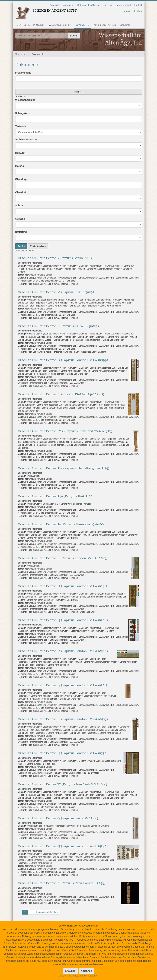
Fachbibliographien (104, 25)
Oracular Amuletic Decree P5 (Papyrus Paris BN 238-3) (59, 818)
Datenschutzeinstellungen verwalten (78, 976)
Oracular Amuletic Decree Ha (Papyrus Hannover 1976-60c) (62, 524)
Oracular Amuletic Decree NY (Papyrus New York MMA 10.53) (63, 784)
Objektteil (21, 192)
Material (20, 166)
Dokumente (82, 25)
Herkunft (20, 153)
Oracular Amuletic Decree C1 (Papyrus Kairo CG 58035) (58, 326)
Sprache (20, 219)
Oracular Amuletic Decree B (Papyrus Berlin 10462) (56, 258)
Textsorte (21, 126)
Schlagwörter (23, 113)
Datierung (21, 232)
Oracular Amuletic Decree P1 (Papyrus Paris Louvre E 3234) (62, 883)
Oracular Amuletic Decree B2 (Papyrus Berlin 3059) (56, 292)
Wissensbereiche (59, 25)
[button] (45, 25)
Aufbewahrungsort (26, 140)
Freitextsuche (23, 73)
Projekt (38, 25)
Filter (78, 92)
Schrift (19, 206)
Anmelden (55, 5)
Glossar (125, 25)
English (138, 11)
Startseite (23, 25)
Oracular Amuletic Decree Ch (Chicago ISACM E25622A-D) (61, 394)
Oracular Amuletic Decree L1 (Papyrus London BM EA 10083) (63, 558)
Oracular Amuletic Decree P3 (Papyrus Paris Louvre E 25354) (63, 846)
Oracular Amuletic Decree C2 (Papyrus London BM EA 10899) (63, 360)
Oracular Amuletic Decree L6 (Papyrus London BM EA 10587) (63, 719)
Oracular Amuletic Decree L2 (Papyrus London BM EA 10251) (62, 586)
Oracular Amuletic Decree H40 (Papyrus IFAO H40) (56, 496)
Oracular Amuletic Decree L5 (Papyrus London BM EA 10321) (62, 685)
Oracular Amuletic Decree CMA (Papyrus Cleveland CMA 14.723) (65, 431)
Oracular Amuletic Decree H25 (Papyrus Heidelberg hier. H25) (64, 468)
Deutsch (127, 11)
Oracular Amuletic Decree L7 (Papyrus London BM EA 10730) (63, 753)
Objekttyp (21, 179)
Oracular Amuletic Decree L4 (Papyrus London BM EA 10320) (63, 651)
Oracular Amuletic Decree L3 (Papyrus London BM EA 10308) (63, 620)
